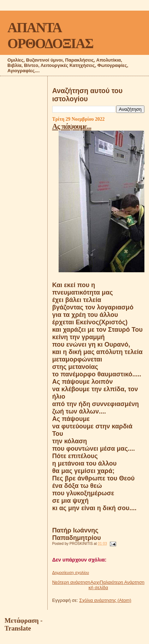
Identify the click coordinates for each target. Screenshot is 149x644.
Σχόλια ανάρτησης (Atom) (105, 600)
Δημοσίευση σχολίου (71, 572)
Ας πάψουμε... (72, 126)
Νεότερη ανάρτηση (71, 582)
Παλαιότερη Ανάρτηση (122, 582)
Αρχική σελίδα (98, 585)
